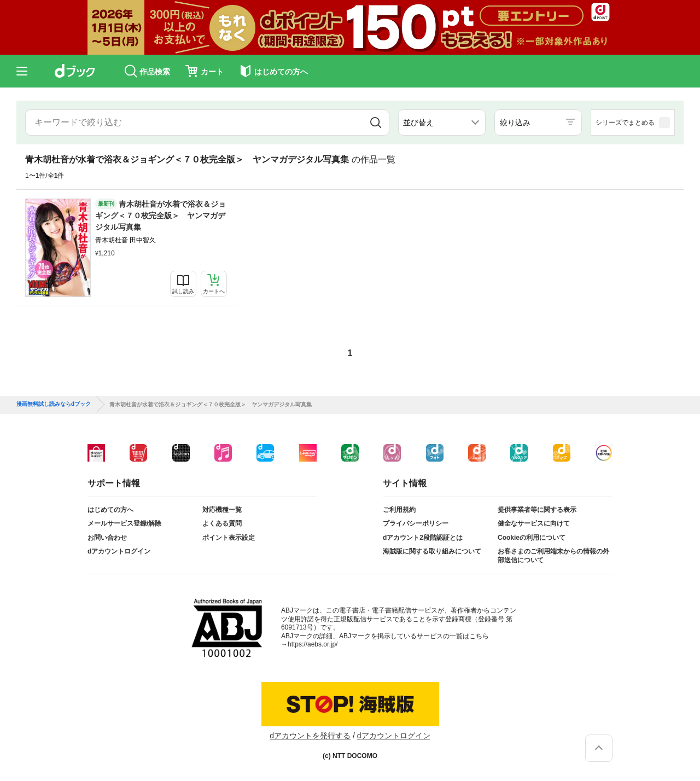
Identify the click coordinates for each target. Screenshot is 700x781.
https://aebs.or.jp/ (313, 644)
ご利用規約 (399, 510)
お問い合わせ (107, 538)
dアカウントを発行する (310, 736)
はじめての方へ (110, 510)
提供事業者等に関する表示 (537, 510)
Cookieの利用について (532, 538)
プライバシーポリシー (416, 523)
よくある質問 (222, 523)
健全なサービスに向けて (534, 523)
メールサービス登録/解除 (124, 523)
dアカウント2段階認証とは (423, 538)
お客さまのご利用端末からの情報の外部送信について (553, 556)
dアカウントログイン (119, 551)
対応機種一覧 (222, 510)
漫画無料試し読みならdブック (54, 404)
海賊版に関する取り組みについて (432, 551)
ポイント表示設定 (229, 538)
